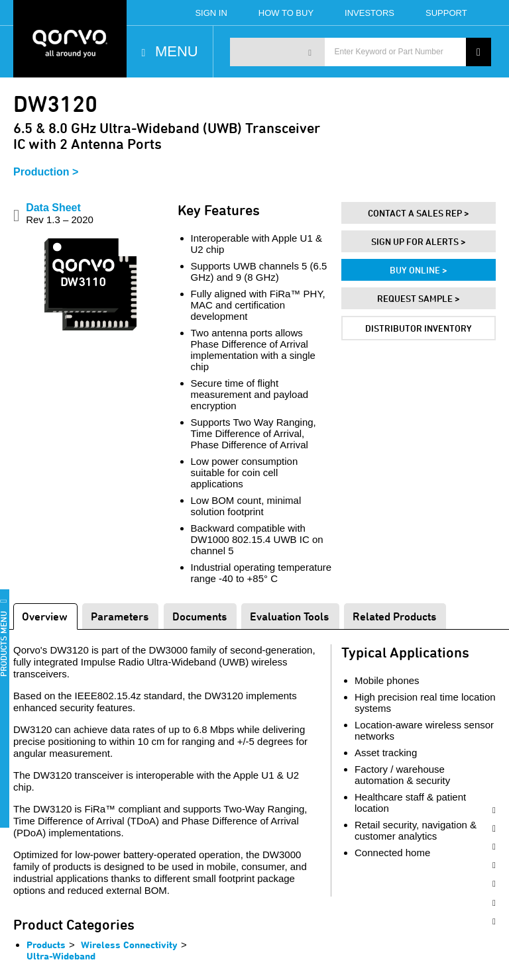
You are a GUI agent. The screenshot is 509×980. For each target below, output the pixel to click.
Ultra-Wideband (61, 956)
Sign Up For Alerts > (419, 241)
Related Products (394, 616)
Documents (199, 616)
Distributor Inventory (419, 328)
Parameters (120, 616)
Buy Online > (419, 270)
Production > (46, 172)
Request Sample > (419, 298)
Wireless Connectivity (129, 945)
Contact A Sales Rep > (419, 213)
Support (446, 13)
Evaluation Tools (289, 616)
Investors (369, 13)
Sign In (211, 13)
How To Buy (286, 13)
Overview (45, 616)
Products (46, 945)
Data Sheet (60, 214)
